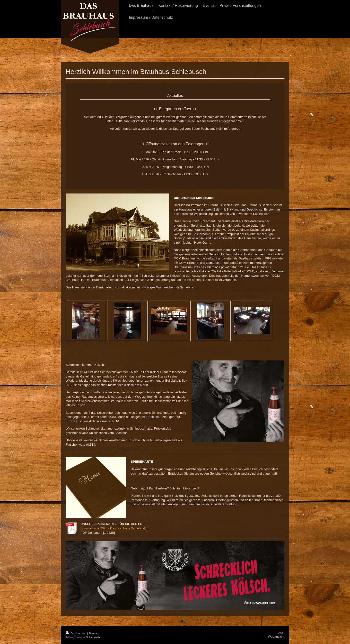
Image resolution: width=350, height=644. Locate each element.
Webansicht (276, 637)
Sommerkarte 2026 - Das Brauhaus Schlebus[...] (114, 528)
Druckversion (76, 633)
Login (281, 633)
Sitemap (93, 633)
